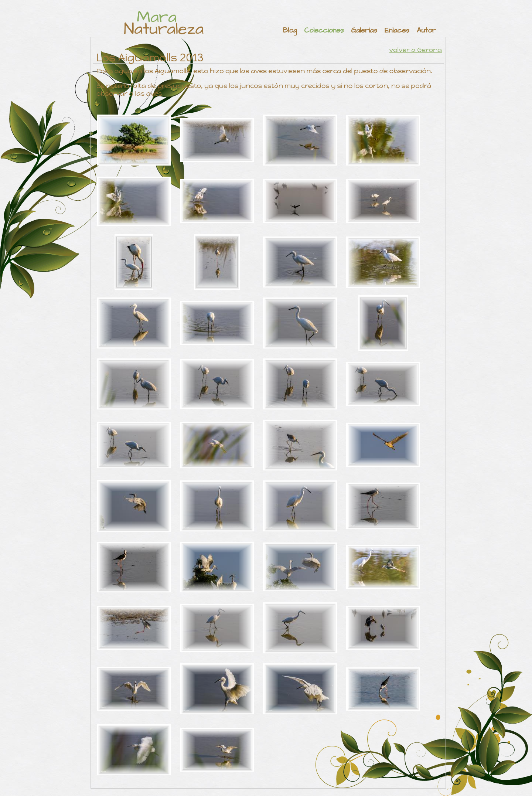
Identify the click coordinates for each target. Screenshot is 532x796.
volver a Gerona (416, 50)
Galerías (364, 30)
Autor (426, 30)
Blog (290, 30)
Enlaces (397, 30)
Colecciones (324, 30)
